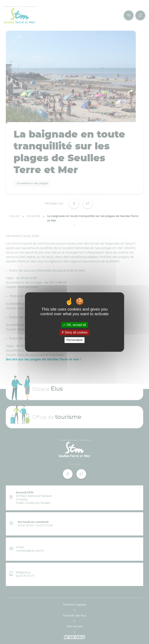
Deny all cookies (74, 332)
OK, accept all (74, 325)
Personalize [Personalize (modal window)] (74, 340)
